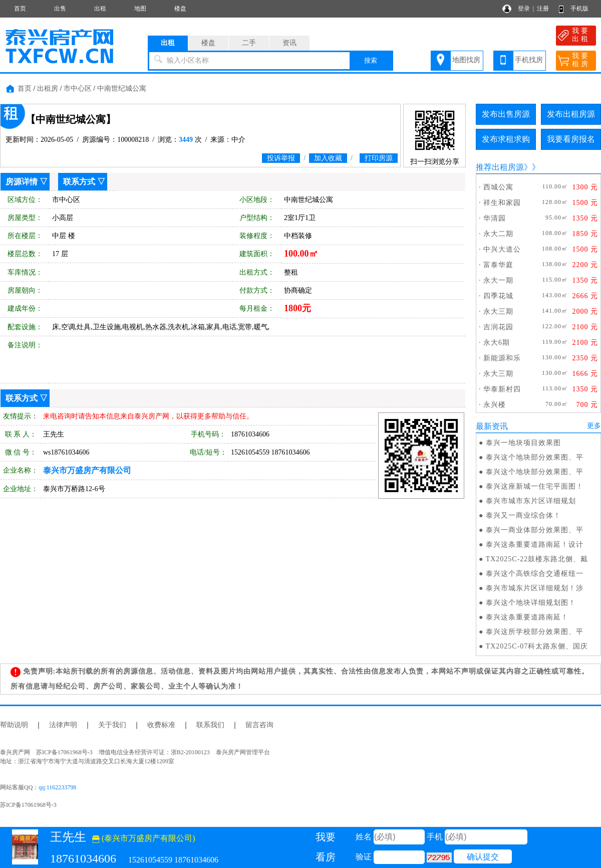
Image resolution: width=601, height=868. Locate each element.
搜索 (371, 60)
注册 (543, 9)
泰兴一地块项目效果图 (523, 443)
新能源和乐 (502, 358)
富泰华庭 (498, 265)
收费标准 (161, 725)
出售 (60, 9)
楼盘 (180, 9)
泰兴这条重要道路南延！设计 (535, 545)
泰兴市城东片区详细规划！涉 (535, 588)
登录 (524, 9)
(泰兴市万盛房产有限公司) (144, 838)
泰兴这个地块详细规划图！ (531, 603)
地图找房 (466, 60)
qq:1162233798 (57, 787)
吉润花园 (498, 327)
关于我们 (112, 725)
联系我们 (210, 725)
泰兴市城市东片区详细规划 (531, 501)
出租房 (48, 88)
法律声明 (63, 725)
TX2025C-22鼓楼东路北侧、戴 (537, 559)
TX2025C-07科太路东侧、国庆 (537, 646)
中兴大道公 (502, 249)
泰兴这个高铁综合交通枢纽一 (535, 574)
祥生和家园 (502, 203)
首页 (20, 9)
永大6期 (497, 343)
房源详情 (22, 182)
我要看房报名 (571, 139)
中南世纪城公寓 (122, 88)
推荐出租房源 (500, 167)
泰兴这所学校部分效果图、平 (535, 632)
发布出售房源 (506, 114)
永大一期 (498, 280)
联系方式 (79, 182)
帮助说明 (14, 725)
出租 (100, 9)
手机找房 (529, 60)
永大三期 (498, 311)
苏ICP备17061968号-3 (28, 805)
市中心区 (78, 88)
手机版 (579, 9)
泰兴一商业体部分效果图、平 (535, 530)
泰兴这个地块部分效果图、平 (535, 457)
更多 (594, 426)
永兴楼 (495, 405)
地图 (140, 9)
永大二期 (498, 234)
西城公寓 (498, 187)
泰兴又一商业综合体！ (523, 515)
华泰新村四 (502, 389)
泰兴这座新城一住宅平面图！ (535, 486)
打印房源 (379, 158)
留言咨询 (259, 725)
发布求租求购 (506, 139)
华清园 (495, 218)
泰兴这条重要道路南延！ (527, 617)
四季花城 (498, 296)
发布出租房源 (571, 114)
